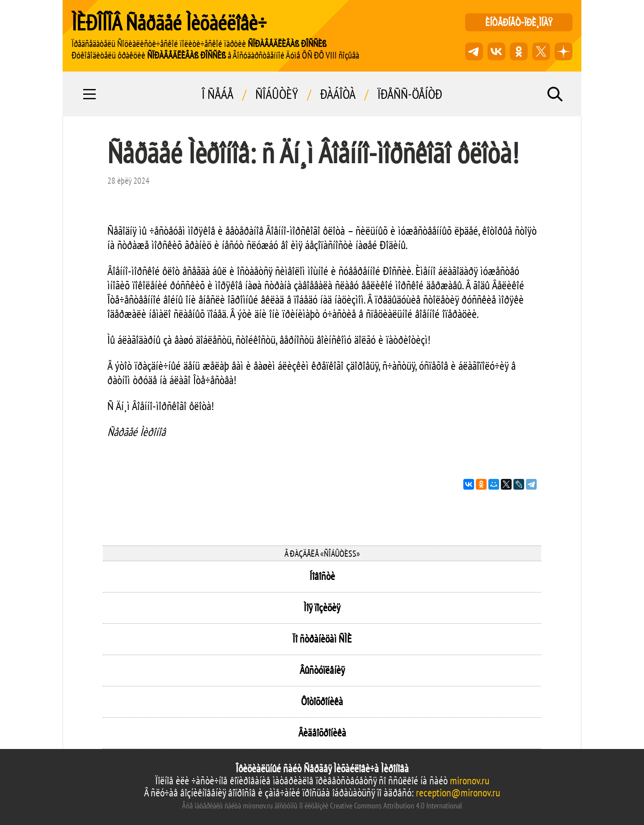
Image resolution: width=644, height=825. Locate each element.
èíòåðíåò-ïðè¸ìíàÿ (519, 22)
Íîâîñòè (322, 576)
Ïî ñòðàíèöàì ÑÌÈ (322, 639)
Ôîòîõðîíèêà (322, 701)
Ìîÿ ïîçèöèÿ (322, 607)
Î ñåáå (218, 94)
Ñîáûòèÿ (277, 94)
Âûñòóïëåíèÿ (322, 670)
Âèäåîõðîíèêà (322, 733)
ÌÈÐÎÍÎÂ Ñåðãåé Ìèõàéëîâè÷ (169, 22)
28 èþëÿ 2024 (128, 181)
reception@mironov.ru (458, 793)
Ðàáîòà (338, 94)
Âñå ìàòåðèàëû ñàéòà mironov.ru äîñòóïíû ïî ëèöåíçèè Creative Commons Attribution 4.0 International (322, 806)
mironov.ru (470, 781)
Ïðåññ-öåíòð (410, 94)
